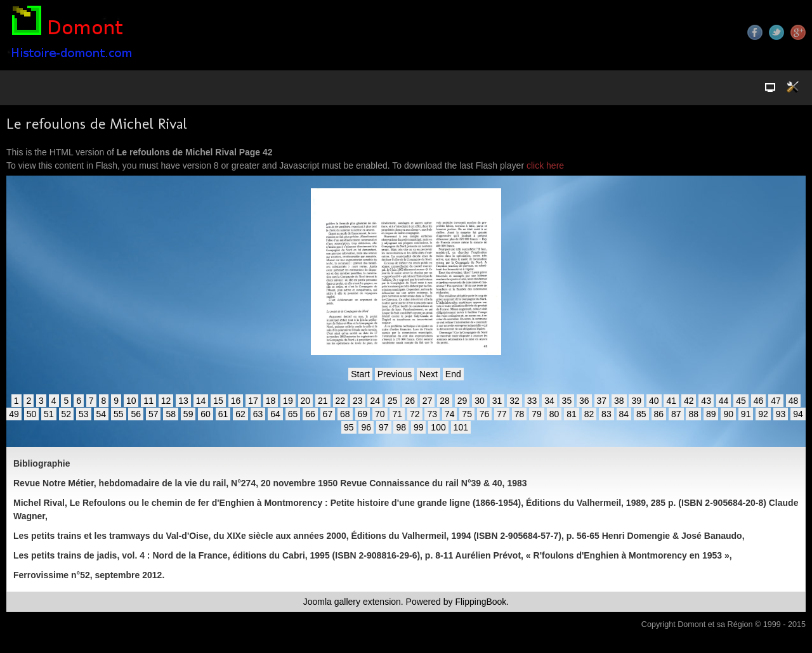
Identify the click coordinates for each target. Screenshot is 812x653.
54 (101, 414)
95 (349, 427)
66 (310, 414)
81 (572, 414)
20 (306, 401)
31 (497, 401)
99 (419, 427)
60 (206, 414)
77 (502, 414)
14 (201, 401)
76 (485, 414)
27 (428, 401)
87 (676, 414)
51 (49, 414)
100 (438, 427)
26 (410, 401)
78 (520, 414)
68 (345, 414)
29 (462, 401)
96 (366, 427)
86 (659, 414)
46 (759, 401)
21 (323, 401)
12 (166, 401)
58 (171, 414)
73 (432, 414)
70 (380, 414)
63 (258, 414)
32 (514, 401)
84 (624, 414)
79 (537, 414)
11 (148, 401)
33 (532, 401)
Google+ (798, 32)
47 (776, 401)
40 (654, 401)
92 (763, 414)
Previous (395, 374)
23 (358, 401)
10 (131, 401)
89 (711, 414)
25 (393, 401)
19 (288, 401)
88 (693, 414)
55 (119, 414)
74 (450, 414)
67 (328, 414)
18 (271, 401)
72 (415, 414)
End (453, 374)
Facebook (755, 32)
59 (188, 414)
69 (363, 414)
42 (689, 401)
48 (794, 401)
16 (236, 401)
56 (136, 414)
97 (384, 427)
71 (397, 414)
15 (218, 401)
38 (619, 401)
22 (341, 401)
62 (240, 414)
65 (293, 414)
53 (84, 414)
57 (154, 414)
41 (671, 401)
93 (781, 414)
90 (728, 414)
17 (253, 401)
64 (275, 414)
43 (706, 401)
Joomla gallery (332, 602)
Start (360, 374)
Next (429, 374)
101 (461, 427)
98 (401, 427)
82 (589, 414)
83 (606, 414)
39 (636, 401)
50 (32, 414)
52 (67, 414)
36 (584, 401)
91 (746, 414)
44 (724, 401)
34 (549, 401)
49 (14, 414)
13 (183, 401)
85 (641, 414)
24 (375, 401)
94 (798, 414)
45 (741, 401)
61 (223, 414)
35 (567, 401)
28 (445, 401)
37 (602, 401)
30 (480, 401)
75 (467, 414)
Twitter (776, 32)
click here (545, 165)
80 (554, 414)
